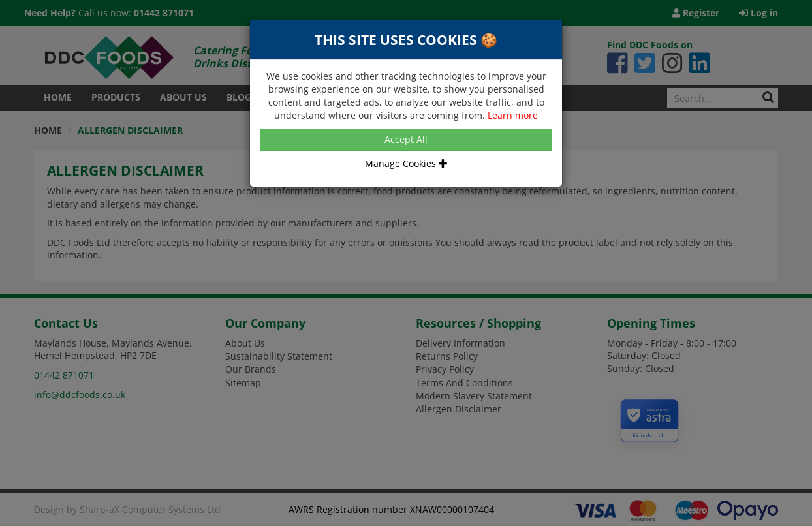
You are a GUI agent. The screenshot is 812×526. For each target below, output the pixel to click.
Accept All (406, 139)
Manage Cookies (406, 163)
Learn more (513, 115)
